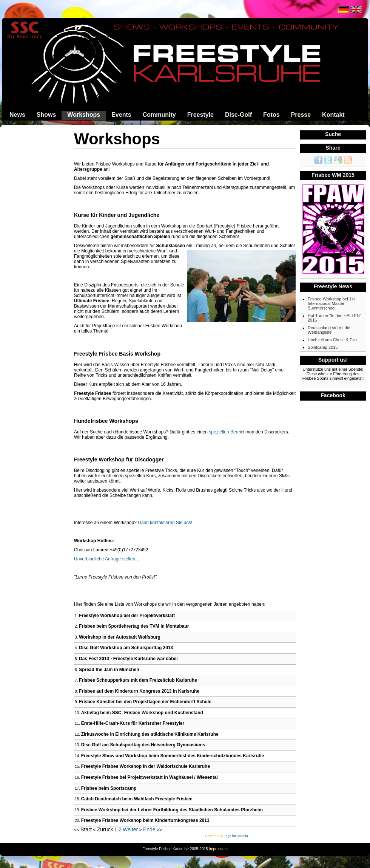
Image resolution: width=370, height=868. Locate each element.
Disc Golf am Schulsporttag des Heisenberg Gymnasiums (143, 745)
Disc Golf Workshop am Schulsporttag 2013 (126, 648)
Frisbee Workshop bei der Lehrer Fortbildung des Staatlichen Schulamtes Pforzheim (172, 810)
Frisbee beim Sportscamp (109, 788)
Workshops (84, 115)
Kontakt (333, 115)
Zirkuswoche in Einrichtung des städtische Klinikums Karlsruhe (150, 734)
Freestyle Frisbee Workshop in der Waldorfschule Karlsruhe (146, 766)
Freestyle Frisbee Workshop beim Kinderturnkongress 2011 (145, 820)
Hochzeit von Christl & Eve (332, 340)
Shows (46, 115)
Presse (301, 115)
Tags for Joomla (236, 836)
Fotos (271, 115)
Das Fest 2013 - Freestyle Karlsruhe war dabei (128, 659)
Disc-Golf (238, 115)
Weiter (130, 829)
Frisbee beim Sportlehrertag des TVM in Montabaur (134, 626)
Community (159, 115)
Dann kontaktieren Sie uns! (164, 523)
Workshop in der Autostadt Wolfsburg (120, 637)
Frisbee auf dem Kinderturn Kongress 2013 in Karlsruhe (139, 691)
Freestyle (200, 115)
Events (121, 115)
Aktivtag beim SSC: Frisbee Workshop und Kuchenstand (142, 713)
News (17, 115)
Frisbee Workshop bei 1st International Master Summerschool (331, 303)
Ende (149, 829)
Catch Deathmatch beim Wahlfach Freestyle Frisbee (137, 799)
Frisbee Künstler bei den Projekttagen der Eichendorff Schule (145, 702)
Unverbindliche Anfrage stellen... (106, 559)
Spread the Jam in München (109, 670)
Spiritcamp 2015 (323, 347)
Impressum (218, 849)
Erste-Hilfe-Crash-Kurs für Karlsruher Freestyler (133, 723)
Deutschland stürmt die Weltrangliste (329, 330)
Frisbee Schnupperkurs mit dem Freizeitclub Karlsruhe (138, 680)
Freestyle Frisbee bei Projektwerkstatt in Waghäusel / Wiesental (150, 777)
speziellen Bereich (227, 432)
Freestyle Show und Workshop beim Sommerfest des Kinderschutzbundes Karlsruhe (173, 756)
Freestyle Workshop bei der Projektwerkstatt (127, 616)
